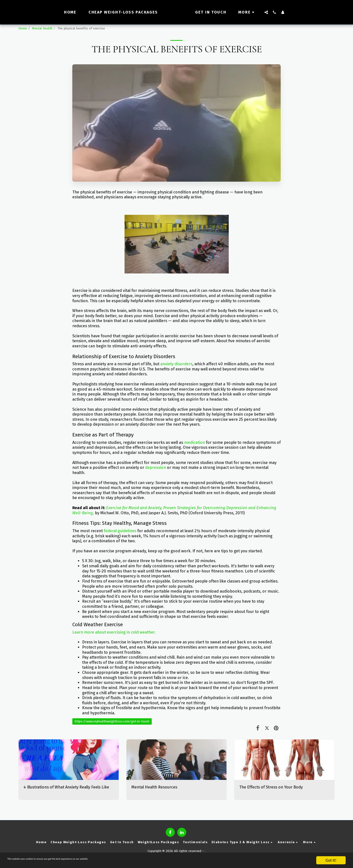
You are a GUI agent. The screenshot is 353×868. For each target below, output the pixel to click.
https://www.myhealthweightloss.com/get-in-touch (112, 721)
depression (156, 468)
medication (195, 442)
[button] (275, 12)
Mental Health (42, 28)
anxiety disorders (176, 364)
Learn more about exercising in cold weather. (114, 632)
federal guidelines (120, 531)
